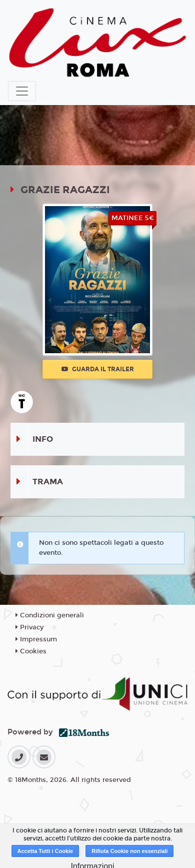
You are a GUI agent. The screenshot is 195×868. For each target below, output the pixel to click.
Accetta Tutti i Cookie (45, 851)
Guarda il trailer (98, 369)
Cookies (31, 651)
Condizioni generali (50, 615)
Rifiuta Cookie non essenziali (129, 851)
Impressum (36, 639)
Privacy (29, 627)
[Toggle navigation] (22, 91)
